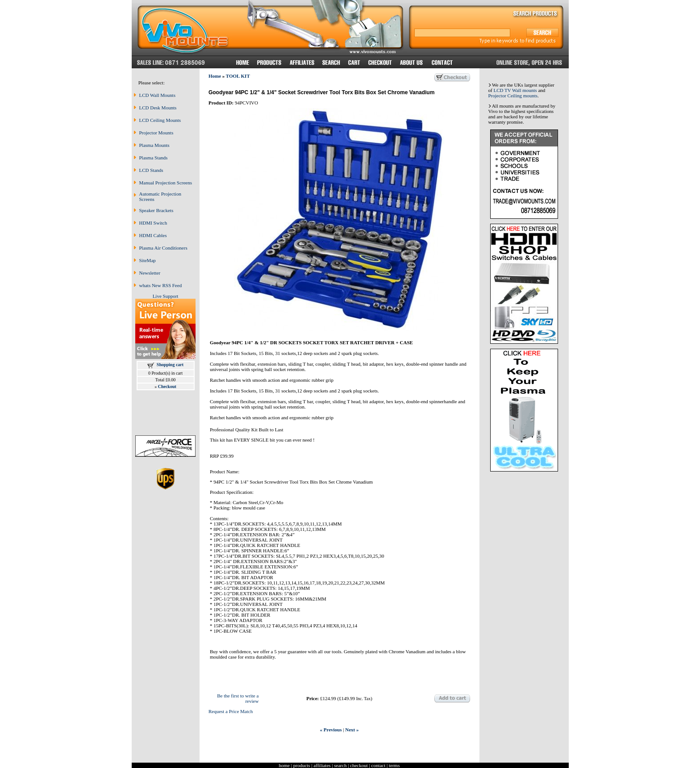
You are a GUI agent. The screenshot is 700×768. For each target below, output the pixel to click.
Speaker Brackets (156, 210)
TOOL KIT (238, 76)
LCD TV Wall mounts (515, 90)
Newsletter (150, 273)
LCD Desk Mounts (158, 108)
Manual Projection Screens (166, 183)
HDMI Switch (153, 223)
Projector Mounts (156, 133)
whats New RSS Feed (161, 285)
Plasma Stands (154, 158)
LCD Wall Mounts (157, 95)
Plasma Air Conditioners (163, 248)
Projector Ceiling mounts (513, 96)
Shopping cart (170, 365)
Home (215, 76)
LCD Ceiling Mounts (160, 120)
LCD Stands (151, 170)
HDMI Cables (153, 235)
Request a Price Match (231, 711)
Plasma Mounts (154, 145)
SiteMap (148, 260)
